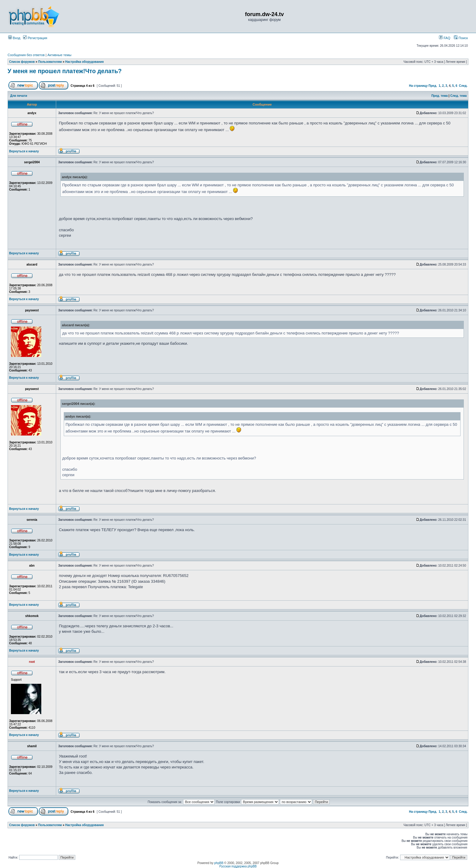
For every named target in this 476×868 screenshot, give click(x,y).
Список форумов (22, 62)
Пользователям (50, 62)
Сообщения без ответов (26, 55)
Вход (14, 38)
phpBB (219, 863)
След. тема (458, 96)
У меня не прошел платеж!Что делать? (65, 71)
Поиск (461, 38)
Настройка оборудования (85, 62)
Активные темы (59, 55)
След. (463, 86)
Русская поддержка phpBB (238, 866)
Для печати (19, 96)
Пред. (433, 86)
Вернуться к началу (24, 151)
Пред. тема (440, 96)
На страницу (418, 86)
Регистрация (35, 38)
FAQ (445, 38)
